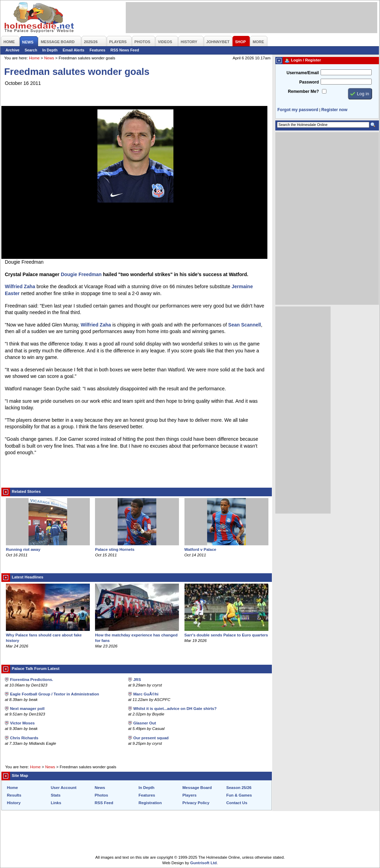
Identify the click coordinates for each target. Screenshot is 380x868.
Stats (56, 795)
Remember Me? (303, 91)
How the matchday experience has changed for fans (137, 635)
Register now (334, 110)
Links (56, 803)
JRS (137, 680)
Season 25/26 (239, 788)
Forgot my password (298, 110)
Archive (12, 50)
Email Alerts (73, 50)
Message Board (197, 788)
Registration (150, 803)
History (14, 803)
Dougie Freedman (81, 274)
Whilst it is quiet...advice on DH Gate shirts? (175, 709)
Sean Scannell (245, 325)
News (49, 58)
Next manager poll (27, 709)
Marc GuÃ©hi (146, 694)
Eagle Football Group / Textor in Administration (55, 694)
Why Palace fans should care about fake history (48, 635)
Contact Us (237, 803)
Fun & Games (239, 795)
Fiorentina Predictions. (32, 680)
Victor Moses (22, 723)
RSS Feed (104, 803)
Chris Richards (24, 738)
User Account (64, 788)
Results (14, 795)
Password (309, 82)
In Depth (50, 50)
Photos (101, 795)
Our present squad (151, 738)
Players (189, 795)
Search (31, 50)
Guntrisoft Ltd (204, 863)
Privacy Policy (196, 803)
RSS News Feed (125, 50)
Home (34, 58)
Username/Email (303, 73)
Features (97, 50)
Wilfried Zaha (20, 286)
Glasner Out (145, 723)
